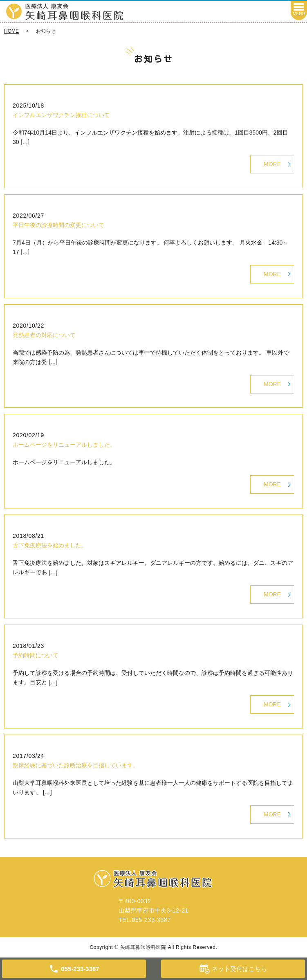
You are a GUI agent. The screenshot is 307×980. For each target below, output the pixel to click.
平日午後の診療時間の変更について (58, 225)
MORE (272, 164)
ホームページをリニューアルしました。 (64, 445)
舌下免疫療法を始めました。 (50, 545)
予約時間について (36, 655)
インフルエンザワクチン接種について (61, 115)
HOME (11, 31)
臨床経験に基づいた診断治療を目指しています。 (76, 765)
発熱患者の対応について (44, 335)
